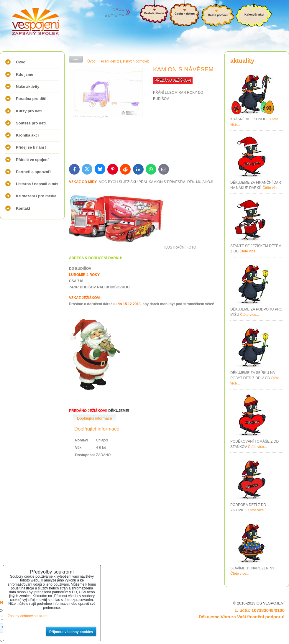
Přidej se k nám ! (31, 147)
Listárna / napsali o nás (37, 184)
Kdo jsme (25, 74)
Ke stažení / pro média (36, 196)
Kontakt (23, 208)
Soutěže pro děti (31, 123)
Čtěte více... (272, 188)
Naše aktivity (28, 87)
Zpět (76, 59)
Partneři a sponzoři (33, 172)
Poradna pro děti (31, 99)
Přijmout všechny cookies (71, 632)
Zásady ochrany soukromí (28, 616)
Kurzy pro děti (29, 111)
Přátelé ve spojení (32, 160)
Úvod (21, 62)
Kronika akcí (27, 135)
